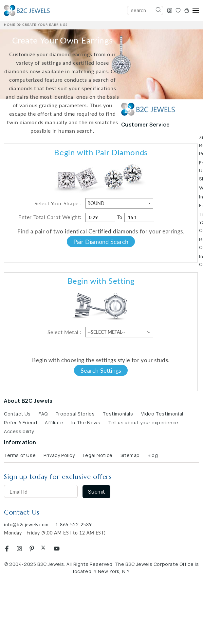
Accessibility (19, 431)
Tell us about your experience (143, 423)
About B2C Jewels (28, 401)
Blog (153, 455)
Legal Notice (98, 455)
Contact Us (17, 414)
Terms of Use (20, 455)
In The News (86, 423)
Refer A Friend (20, 423)
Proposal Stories (75, 414)
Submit (96, 492)
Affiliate (54, 423)
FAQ (43, 414)
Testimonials (118, 414)
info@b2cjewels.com (26, 525)
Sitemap (130, 455)
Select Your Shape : (58, 203)
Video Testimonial (162, 414)
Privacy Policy (59, 455)
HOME (10, 25)
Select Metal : (65, 332)
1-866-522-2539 (74, 525)
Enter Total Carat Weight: (50, 217)
